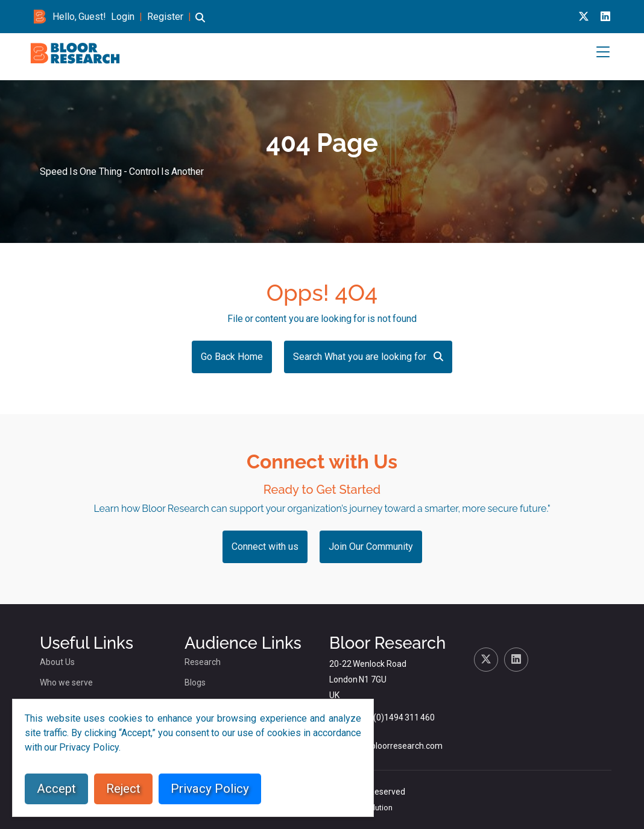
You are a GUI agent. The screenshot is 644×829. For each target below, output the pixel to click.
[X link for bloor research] (584, 17)
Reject (123, 789)
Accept (56, 789)
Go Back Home (232, 357)
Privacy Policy (210, 789)
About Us (57, 662)
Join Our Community (371, 547)
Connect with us (265, 547)
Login (123, 17)
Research (203, 662)
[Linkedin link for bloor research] (605, 17)
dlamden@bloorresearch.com (386, 746)
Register (165, 17)
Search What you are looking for (368, 357)
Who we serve (66, 682)
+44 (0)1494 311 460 (396, 717)
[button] (200, 23)
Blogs (195, 682)
